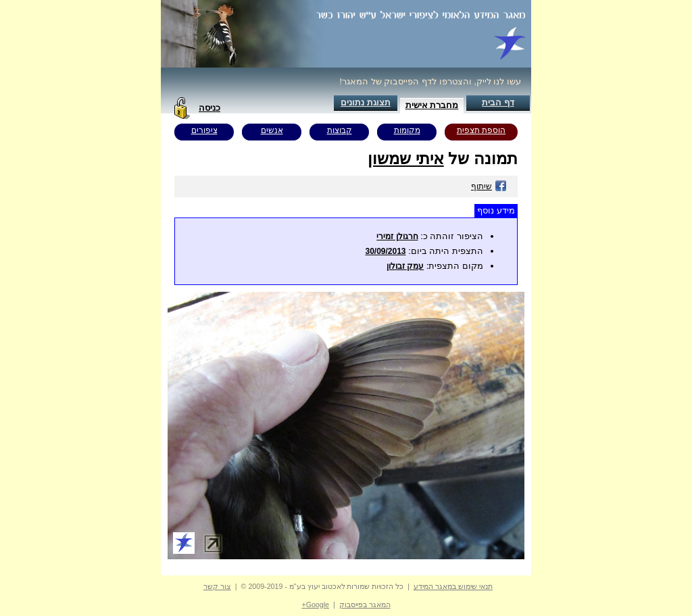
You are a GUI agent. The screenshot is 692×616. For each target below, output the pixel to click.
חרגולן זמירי (397, 236)
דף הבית (498, 102)
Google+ (315, 605)
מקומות (407, 130)
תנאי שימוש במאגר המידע (453, 586)
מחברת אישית (432, 105)
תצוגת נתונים (366, 102)
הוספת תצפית (481, 130)
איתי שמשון (406, 158)
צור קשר (217, 586)
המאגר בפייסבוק (365, 605)
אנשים (272, 130)
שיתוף (489, 186)
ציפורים (204, 130)
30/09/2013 (385, 251)
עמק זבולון (405, 266)
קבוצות (340, 130)
